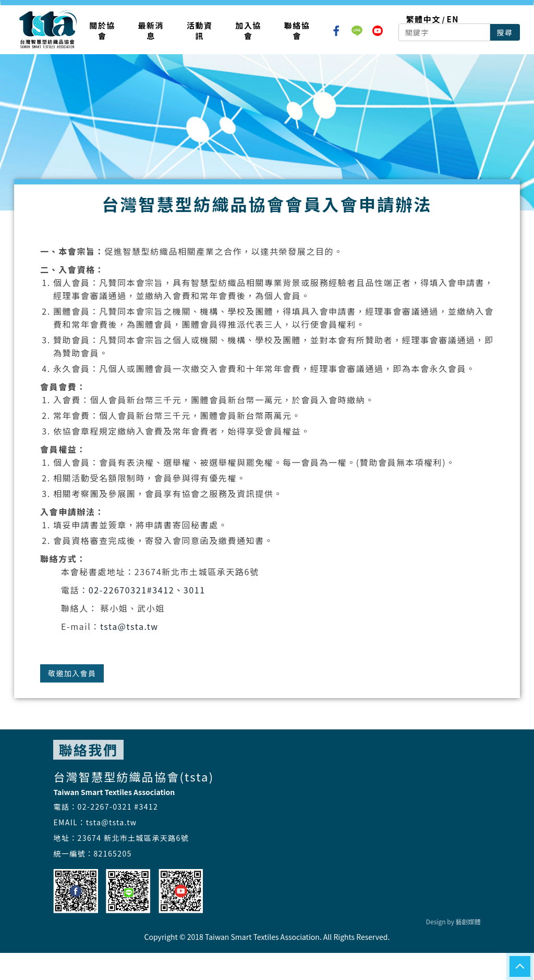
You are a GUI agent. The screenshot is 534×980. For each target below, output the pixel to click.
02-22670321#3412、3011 (147, 590)
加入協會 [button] (248, 30)
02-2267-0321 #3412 (118, 807)
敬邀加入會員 (72, 673)
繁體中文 (423, 19)
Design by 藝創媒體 (453, 921)
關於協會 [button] (102, 30)
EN (453, 19)
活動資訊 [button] (200, 30)
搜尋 (505, 32)
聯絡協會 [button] (297, 30)
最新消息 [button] (151, 30)
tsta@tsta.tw (129, 626)
